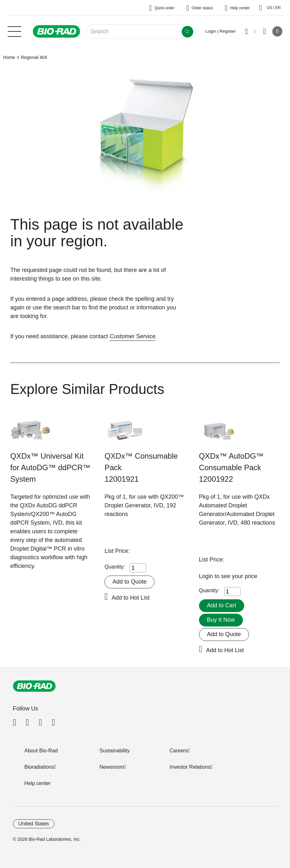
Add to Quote (129, 582)
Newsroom (112, 767)
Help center (37, 783)
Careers (179, 751)
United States (34, 824)
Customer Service (133, 336)
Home (9, 57)
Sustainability (115, 751)
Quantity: (115, 567)
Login (207, 576)
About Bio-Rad (41, 751)
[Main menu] (14, 31)
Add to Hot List (131, 598)
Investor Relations (190, 767)
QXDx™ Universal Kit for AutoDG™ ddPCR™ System (50, 467)
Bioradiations (39, 767)
